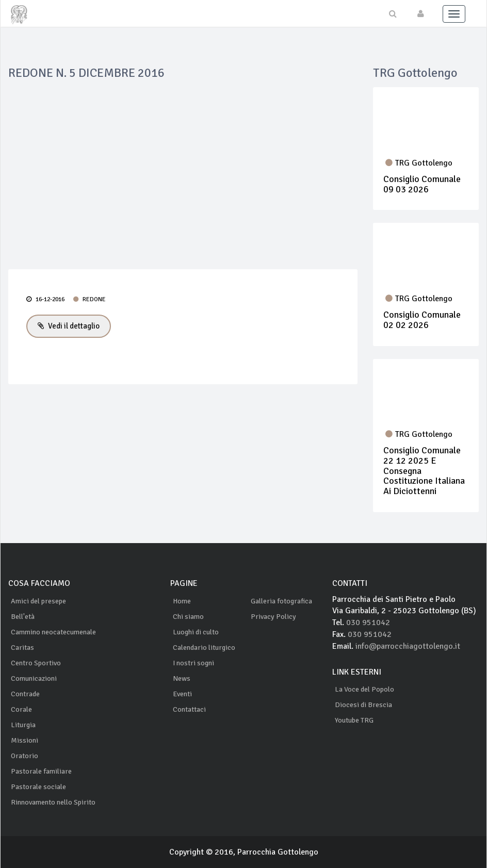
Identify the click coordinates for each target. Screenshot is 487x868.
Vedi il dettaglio (69, 326)
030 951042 (368, 623)
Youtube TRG (354, 720)
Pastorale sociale (38, 786)
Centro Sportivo (36, 662)
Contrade (25, 693)
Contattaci (189, 709)
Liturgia (23, 724)
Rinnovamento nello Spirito (53, 802)
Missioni (25, 740)
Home (182, 601)
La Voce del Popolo (364, 689)
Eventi (182, 693)
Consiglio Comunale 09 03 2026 (422, 184)
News (182, 678)
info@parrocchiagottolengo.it (408, 646)
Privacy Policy (273, 616)
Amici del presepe (38, 601)
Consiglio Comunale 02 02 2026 (422, 320)
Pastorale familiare (41, 771)
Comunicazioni (34, 678)
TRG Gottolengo (419, 163)
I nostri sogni (193, 662)
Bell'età (23, 616)
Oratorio (25, 755)
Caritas (22, 647)
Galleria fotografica (281, 601)
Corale (21, 709)
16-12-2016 (45, 299)
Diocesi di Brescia (363, 705)
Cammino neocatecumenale (53, 632)
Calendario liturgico (204, 647)
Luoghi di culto (196, 632)
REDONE (90, 299)
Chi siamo (188, 616)
